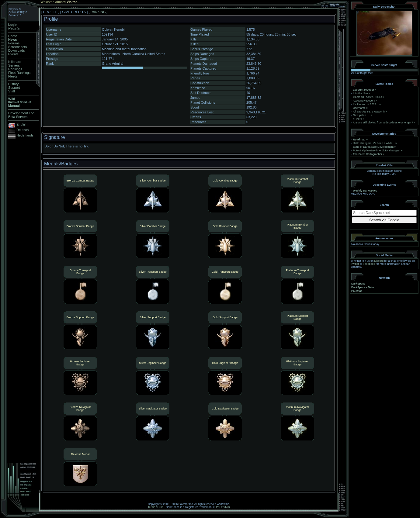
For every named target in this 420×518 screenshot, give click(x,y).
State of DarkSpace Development (373, 147)
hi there (358, 119)
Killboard (15, 62)
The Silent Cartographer (367, 154)
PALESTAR (223, 507)
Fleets (13, 76)
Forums (14, 43)
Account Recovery (364, 101)
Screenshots (17, 47)
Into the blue (361, 93)
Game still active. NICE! (368, 97)
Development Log (21, 113)
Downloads (16, 50)
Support (14, 88)
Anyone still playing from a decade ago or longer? (383, 123)
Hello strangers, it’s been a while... (374, 143)
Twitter (355, 264)
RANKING (98, 12)
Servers (14, 65)
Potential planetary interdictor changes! (377, 150)
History (13, 84)
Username (359, 108)
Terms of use (156, 507)
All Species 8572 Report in (369, 112)
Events (13, 54)
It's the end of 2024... (366, 104)
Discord (379, 261)
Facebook (369, 264)
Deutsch (23, 130)
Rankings (15, 69)
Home (13, 36)
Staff (12, 91)
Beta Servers (18, 117)
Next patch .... (362, 115)
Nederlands (25, 135)
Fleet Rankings (19, 73)
